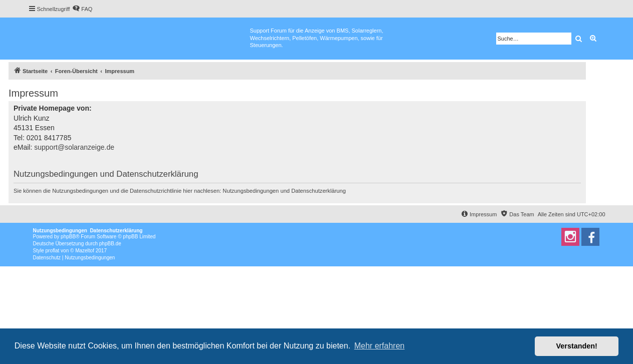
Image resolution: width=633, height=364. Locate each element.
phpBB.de (110, 244)
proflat (53, 251)
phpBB (68, 237)
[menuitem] (82, 9)
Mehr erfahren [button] (380, 346)
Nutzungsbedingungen (251, 191)
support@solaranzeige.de (74, 147)
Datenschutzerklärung (319, 191)
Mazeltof (85, 251)
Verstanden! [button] (577, 346)
